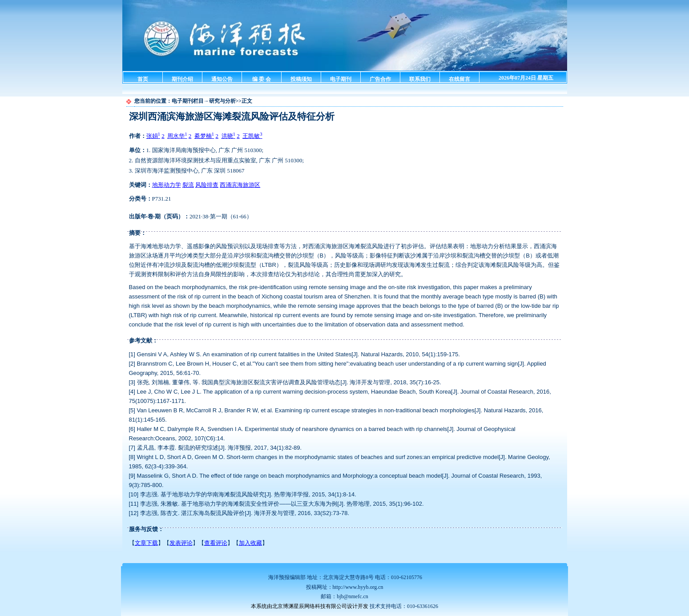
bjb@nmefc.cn (353, 596)
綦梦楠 (204, 136)
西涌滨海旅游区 (240, 185)
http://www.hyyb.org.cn (358, 587)
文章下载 (146, 543)
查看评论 (216, 543)
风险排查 (207, 185)
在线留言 (459, 79)
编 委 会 (262, 79)
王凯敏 (252, 136)
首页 (143, 79)
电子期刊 (341, 79)
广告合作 (380, 79)
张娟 (153, 136)
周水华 (177, 136)
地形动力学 (167, 185)
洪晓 (228, 136)
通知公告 (222, 79)
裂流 (188, 185)
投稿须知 (301, 79)
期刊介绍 (182, 79)
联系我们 (420, 79)
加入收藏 (250, 543)
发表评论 (181, 543)
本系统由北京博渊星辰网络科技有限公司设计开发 (310, 606)
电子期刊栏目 (188, 101)
